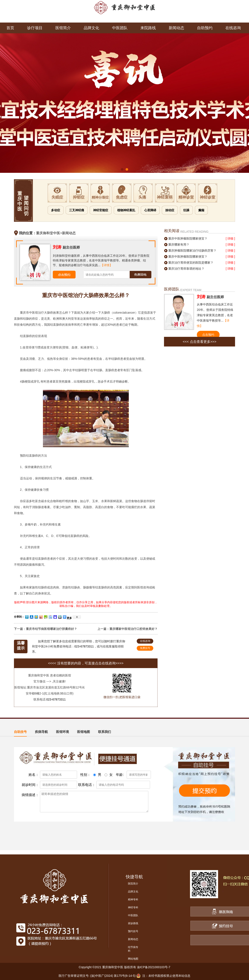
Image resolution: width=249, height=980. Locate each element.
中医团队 (120, 28)
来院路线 (148, 28)
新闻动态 (176, 28)
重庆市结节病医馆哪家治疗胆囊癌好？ (52, 629)
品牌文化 (91, 28)
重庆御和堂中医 (48, 233)
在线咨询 (233, 28)
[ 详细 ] (230, 239)
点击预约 (208, 335)
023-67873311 (84, 646)
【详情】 (106, 265)
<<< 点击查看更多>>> (200, 342)
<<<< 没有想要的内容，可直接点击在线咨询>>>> (86, 663)
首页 (10, 28)
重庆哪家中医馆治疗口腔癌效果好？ (134, 629)
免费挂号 (145, 648)
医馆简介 (63, 28)
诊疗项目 (35, 28)
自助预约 (205, 28)
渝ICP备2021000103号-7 (154, 967)
